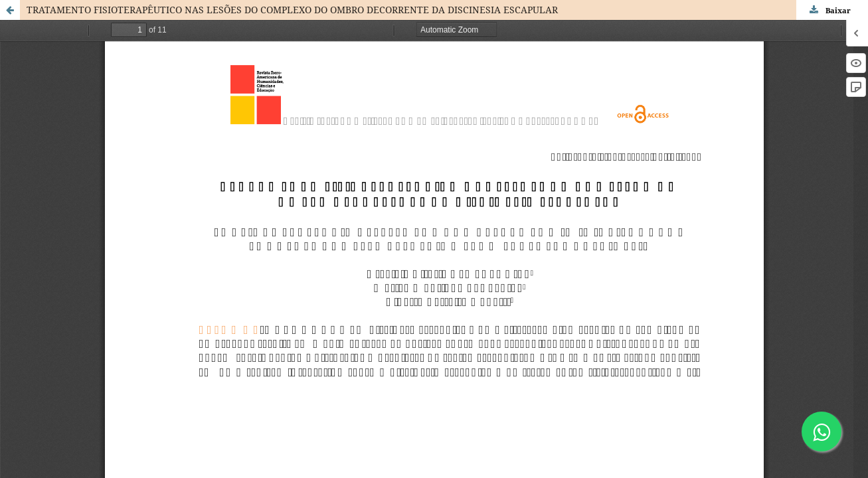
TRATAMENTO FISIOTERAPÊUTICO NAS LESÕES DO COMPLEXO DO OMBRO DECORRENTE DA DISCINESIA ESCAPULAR (292, 10)
